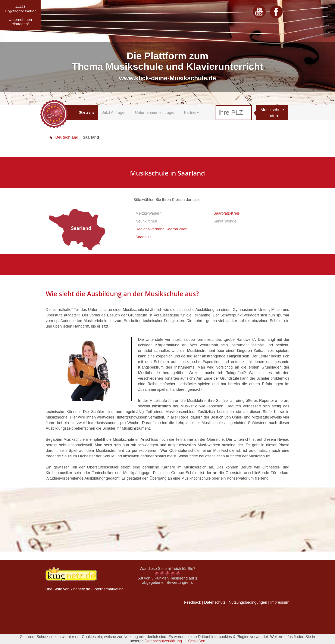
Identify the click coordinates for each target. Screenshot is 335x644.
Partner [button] (191, 113)
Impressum (280, 602)
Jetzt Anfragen (114, 113)
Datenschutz (215, 602)
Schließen (197, 641)
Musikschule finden (272, 113)
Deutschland (64, 137)
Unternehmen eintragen (155, 113)
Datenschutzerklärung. (164, 641)
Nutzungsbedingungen (248, 602)
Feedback (193, 602)
